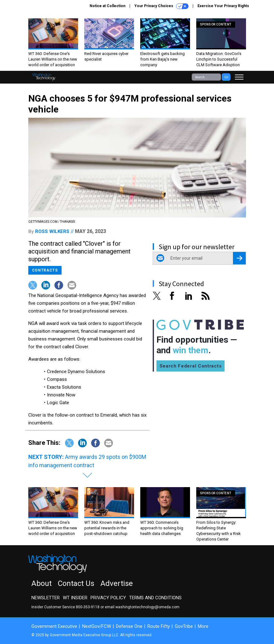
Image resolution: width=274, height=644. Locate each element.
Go (226, 77)
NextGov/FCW (97, 626)
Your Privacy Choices (161, 6)
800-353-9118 (88, 607)
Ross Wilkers (52, 231)
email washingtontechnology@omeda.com (142, 607)
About (42, 583)
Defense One (129, 626)
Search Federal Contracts (191, 366)
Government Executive (54, 626)
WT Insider (75, 598)
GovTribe (184, 626)
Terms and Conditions (155, 598)
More (203, 626)
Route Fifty (159, 626)
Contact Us (76, 583)
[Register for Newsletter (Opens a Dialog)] (239, 258)
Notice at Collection (107, 6)
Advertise (117, 583)
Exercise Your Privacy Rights (223, 6)
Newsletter (46, 598)
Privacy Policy (108, 598)
